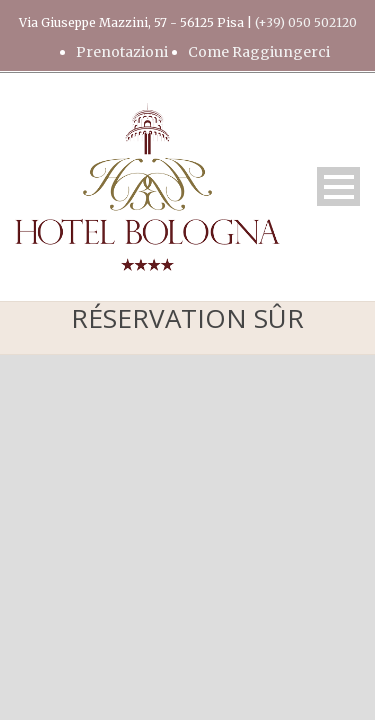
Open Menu (338, 186)
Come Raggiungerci (259, 52)
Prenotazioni (122, 52)
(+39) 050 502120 (306, 22)
